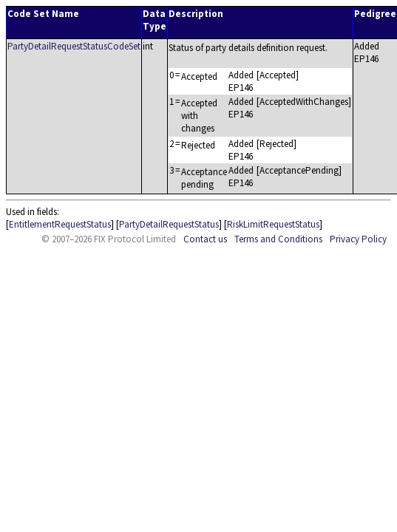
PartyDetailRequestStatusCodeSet (74, 46)
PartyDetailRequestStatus (169, 224)
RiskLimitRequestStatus (273, 224)
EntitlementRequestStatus (60, 224)
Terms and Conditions (278, 239)
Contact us (205, 239)
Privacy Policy (358, 239)
